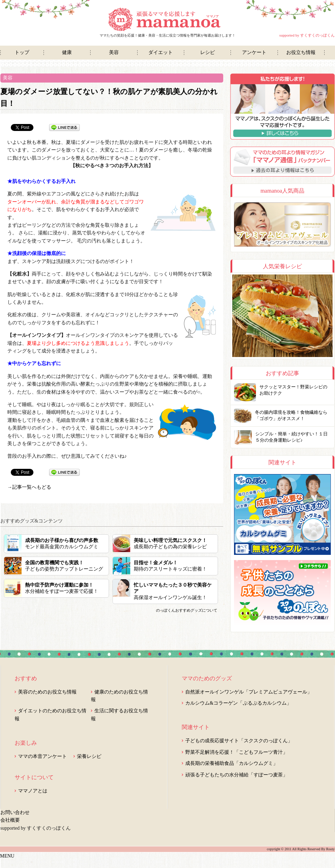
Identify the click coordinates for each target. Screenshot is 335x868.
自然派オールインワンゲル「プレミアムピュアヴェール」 (249, 692)
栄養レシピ (89, 756)
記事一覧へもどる (32, 487)
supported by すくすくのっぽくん (307, 35)
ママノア (168, 20)
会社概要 (10, 820)
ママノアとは (33, 791)
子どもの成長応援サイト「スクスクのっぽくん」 (239, 741)
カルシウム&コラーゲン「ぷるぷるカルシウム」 (238, 703)
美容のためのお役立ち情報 (47, 692)
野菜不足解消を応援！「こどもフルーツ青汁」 (236, 752)
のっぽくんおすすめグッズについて (187, 610)
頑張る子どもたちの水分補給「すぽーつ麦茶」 (236, 775)
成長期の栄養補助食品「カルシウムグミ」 (232, 763)
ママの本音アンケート (42, 756)
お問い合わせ (15, 812)
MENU (7, 856)
